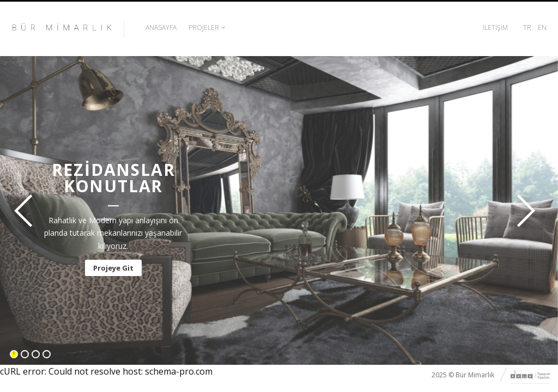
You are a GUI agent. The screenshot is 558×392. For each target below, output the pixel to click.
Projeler (204, 27)
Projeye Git (113, 268)
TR (527, 27)
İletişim (495, 27)
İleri (523, 211)
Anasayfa (161, 27)
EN (542, 27)
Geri (27, 211)
